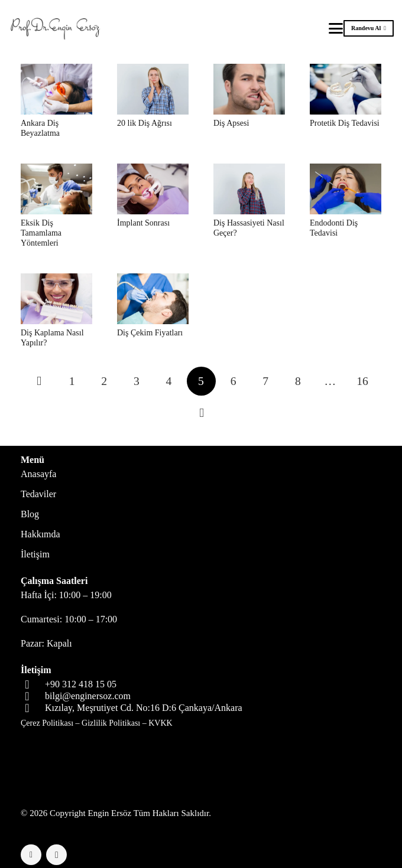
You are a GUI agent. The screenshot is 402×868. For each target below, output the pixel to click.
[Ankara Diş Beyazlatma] (56, 89)
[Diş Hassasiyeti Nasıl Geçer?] (249, 189)
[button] (336, 28)
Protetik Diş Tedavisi (345, 123)
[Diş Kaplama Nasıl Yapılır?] (56, 299)
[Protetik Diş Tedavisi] (346, 89)
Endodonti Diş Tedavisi (334, 228)
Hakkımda (40, 534)
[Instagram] (56, 855)
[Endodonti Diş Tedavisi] (346, 189)
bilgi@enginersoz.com (88, 696)
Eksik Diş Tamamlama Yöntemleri (41, 233)
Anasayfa (38, 474)
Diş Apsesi (231, 123)
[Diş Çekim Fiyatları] (153, 299)
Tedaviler (38, 494)
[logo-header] (57, 28)
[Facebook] (31, 855)
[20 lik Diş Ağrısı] (153, 89)
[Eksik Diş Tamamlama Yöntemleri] (56, 189)
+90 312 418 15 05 (81, 684)
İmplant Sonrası (143, 223)
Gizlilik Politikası (111, 723)
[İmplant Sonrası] (153, 189)
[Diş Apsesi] (249, 89)
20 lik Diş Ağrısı (145, 123)
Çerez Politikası (47, 723)
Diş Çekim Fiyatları (150, 333)
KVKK (160, 723)
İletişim (35, 554)
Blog (30, 514)
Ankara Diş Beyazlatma (40, 128)
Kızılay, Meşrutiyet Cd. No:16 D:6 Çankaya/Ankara (144, 708)
